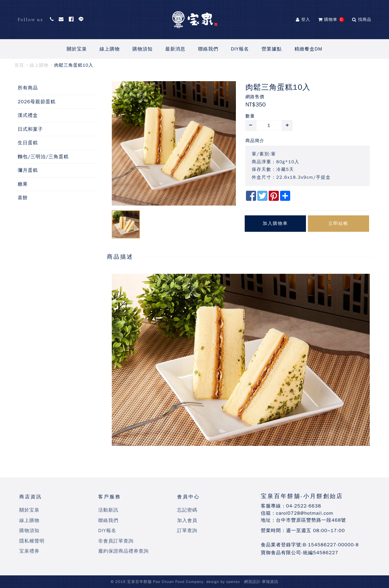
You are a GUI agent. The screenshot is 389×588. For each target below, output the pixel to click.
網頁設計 (252, 582)
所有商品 (28, 88)
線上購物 (110, 49)
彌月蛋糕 (28, 170)
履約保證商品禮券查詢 (123, 551)
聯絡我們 (208, 49)
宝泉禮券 (29, 551)
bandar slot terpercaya (142, 454)
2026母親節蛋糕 (37, 102)
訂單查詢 (187, 531)
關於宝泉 (77, 49)
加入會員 (187, 520)
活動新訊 (108, 510)
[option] (174, 143)
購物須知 (142, 49)
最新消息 (175, 49)
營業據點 (272, 49)
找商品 (362, 19)
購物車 (331, 19)
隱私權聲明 (32, 541)
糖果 (23, 184)
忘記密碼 (187, 510)
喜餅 (23, 198)
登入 (303, 19)
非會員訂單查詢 (116, 541)
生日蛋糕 (28, 143)
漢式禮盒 (28, 115)
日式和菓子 (30, 129)
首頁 (19, 65)
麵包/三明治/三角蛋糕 (43, 157)
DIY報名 (240, 49)
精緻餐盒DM (308, 49)
